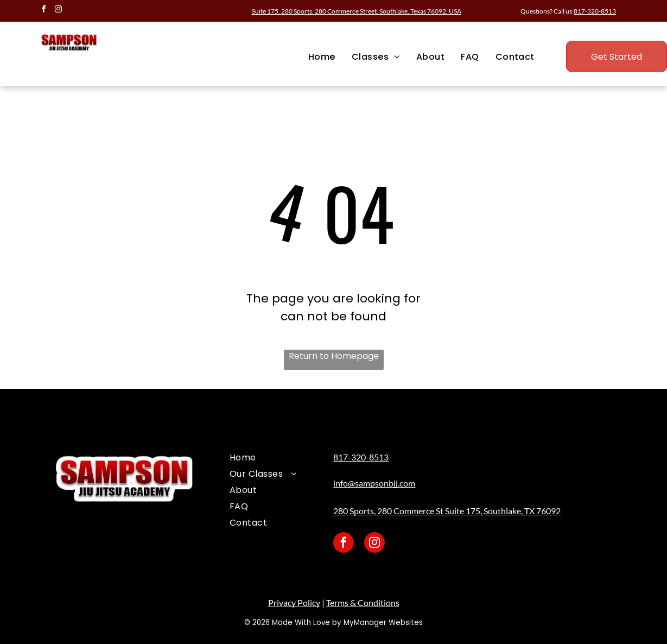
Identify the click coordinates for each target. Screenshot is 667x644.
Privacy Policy (294, 602)
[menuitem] (322, 57)
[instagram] (58, 11)
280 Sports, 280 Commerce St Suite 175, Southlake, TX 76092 (447, 511)
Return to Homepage (334, 356)
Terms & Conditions (363, 602)
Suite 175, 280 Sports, (357, 11)
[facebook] (43, 11)
